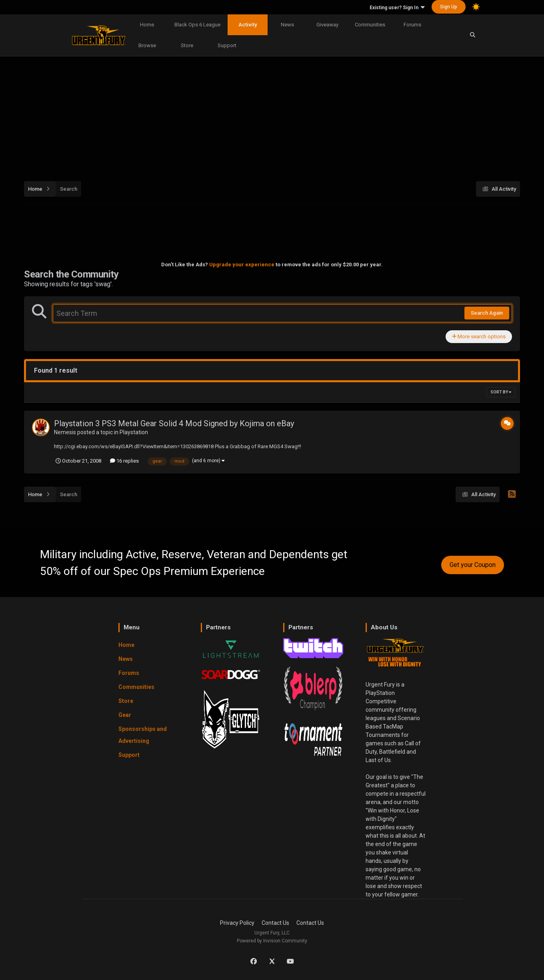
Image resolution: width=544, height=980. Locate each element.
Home (147, 25)
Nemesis (65, 432)
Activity (248, 25)
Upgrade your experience (242, 264)
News (287, 25)
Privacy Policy (237, 923)
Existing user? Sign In (397, 8)
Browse (147, 45)
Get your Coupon (473, 565)
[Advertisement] (272, 114)
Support (227, 45)
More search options (479, 336)
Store (187, 45)
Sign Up (449, 7)
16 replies (124, 461)
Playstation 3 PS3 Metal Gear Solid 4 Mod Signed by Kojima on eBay (174, 423)
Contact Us (275, 923)
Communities (370, 25)
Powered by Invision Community (272, 941)
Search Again (487, 313)
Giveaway (327, 25)
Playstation (134, 432)
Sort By (501, 392)
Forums (412, 25)
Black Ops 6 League (197, 25)
